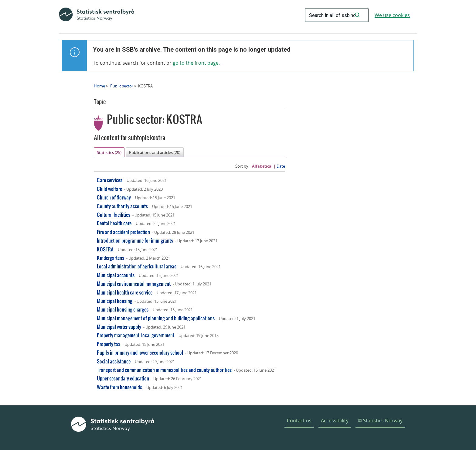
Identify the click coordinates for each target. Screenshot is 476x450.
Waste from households (119, 387)
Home (99, 86)
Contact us (299, 421)
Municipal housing (115, 301)
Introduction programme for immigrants (135, 240)
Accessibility (335, 421)
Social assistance (114, 361)
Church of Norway (114, 197)
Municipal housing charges (123, 309)
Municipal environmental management (134, 283)
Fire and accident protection (123, 232)
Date (281, 166)
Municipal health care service (125, 292)
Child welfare (109, 189)
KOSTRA (105, 249)
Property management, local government (136, 335)
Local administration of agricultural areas (137, 266)
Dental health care (114, 223)
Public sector (122, 86)
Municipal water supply (119, 327)
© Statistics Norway (380, 421)
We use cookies (392, 15)
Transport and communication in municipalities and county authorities (164, 370)
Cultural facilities (114, 215)
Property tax (109, 344)
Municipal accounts (116, 275)
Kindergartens (110, 258)
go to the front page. (196, 63)
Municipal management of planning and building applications (156, 318)
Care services (110, 180)
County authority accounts (122, 206)
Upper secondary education (123, 378)
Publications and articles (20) (155, 152)
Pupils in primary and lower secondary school (140, 352)
